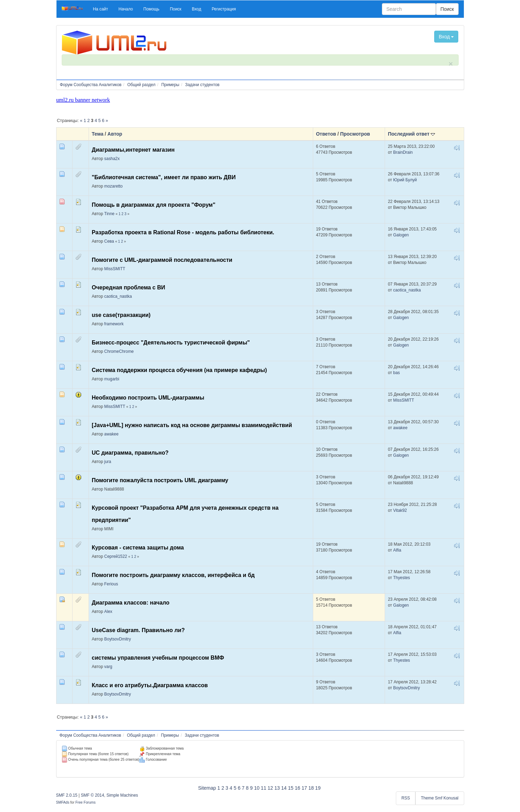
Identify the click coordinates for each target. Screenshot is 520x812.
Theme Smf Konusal (440, 798)
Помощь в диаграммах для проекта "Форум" (154, 205)
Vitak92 (400, 510)
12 (270, 788)
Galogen (401, 235)
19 (318, 788)
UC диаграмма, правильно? (130, 453)
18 (311, 788)
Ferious (111, 584)
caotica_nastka (118, 296)
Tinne (109, 214)
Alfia (397, 550)
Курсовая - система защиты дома (138, 548)
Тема (97, 134)
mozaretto (114, 186)
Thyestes (401, 578)
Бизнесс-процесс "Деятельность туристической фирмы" (171, 343)
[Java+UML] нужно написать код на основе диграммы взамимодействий (192, 425)
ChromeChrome (119, 351)
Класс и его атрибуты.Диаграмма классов (150, 685)
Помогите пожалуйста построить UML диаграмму (160, 480)
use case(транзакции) (121, 315)
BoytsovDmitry (118, 639)
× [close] (451, 64)
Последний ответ (411, 134)
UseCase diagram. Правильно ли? (138, 630)
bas (396, 373)
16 (297, 788)
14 (284, 788)
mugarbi (112, 379)
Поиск (447, 9)
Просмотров (355, 134)
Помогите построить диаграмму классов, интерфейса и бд (173, 575)
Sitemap (207, 788)
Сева (109, 241)
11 (264, 788)
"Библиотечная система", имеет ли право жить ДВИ (164, 177)
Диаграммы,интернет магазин (133, 150)
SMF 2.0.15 (67, 795)
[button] (101, 9)
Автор (115, 134)
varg (108, 667)
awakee (111, 434)
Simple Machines (122, 795)
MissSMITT (115, 269)
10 (257, 788)
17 (304, 788)
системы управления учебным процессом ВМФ (158, 658)
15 (291, 788)
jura (108, 462)
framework (114, 324)
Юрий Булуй (405, 180)
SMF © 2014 (93, 795)
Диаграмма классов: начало (131, 603)
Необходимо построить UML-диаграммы (148, 398)
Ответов (326, 134)
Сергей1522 (116, 556)
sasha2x (112, 159)
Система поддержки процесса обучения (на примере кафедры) (179, 370)
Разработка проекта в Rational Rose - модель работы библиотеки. (183, 232)
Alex (108, 612)
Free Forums (85, 802)
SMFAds (63, 802)
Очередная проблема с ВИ (129, 287)
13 (277, 788)
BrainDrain (403, 152)
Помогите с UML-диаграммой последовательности (162, 260)
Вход (446, 37)
